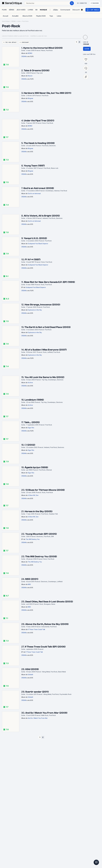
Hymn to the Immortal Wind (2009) (43, 48)
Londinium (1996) (34, 400)
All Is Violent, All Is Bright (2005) (42, 216)
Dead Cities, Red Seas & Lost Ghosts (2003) (49, 602)
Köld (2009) (32, 669)
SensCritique (6, 21)
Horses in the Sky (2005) (39, 511)
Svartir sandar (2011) (37, 692)
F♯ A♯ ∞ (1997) (33, 260)
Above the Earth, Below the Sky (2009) (47, 624)
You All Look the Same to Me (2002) (44, 377)
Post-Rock (25, 21)
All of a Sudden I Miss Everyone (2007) (46, 350)
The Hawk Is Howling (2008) (39, 143)
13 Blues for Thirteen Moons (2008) (45, 490)
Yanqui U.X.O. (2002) (35, 238)
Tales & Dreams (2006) (37, 70)
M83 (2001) (32, 579)
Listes (19, 21)
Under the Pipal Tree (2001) (39, 121)
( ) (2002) (30, 445)
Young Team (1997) (34, 166)
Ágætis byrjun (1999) (36, 467)
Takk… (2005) (32, 422)
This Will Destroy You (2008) (41, 557)
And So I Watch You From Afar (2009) (46, 713)
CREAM (13, 21)
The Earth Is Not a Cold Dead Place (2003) (48, 327)
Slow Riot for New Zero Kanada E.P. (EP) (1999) (49, 282)
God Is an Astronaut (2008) (39, 188)
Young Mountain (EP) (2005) (41, 534)
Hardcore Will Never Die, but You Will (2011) (47, 93)
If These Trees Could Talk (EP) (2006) (45, 647)
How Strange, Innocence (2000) (42, 305)
